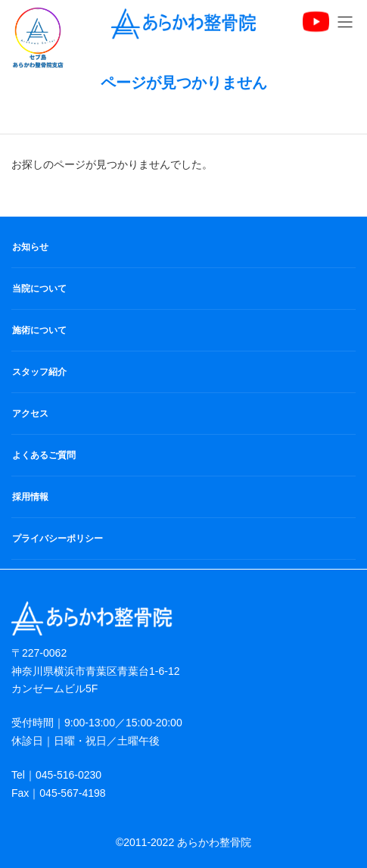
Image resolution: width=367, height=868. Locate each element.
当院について (39, 289)
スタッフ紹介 (39, 372)
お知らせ (30, 247)
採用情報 (30, 497)
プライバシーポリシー (58, 539)
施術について (39, 330)
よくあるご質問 (44, 455)
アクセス (30, 414)
